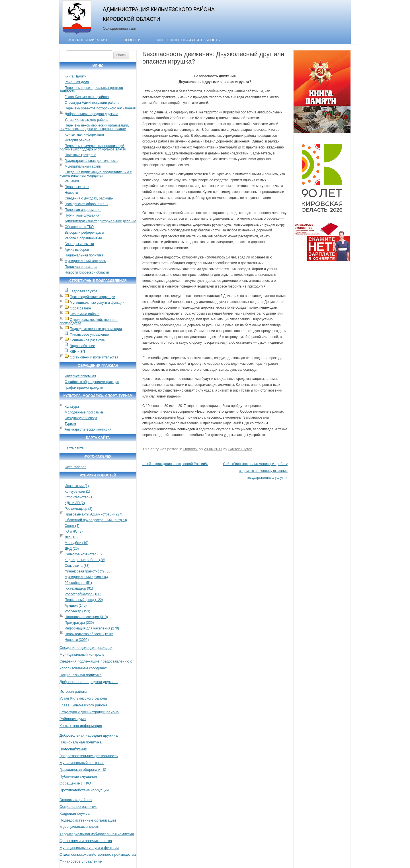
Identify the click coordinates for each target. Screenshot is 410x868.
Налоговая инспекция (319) (86, 617)
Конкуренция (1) (77, 492)
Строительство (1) (79, 497)
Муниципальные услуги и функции (97, 303)
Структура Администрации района (92, 103)
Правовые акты (77, 187)
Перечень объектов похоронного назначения (100, 108)
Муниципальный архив (83, 166)
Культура (72, 407)
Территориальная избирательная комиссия (97, 834)
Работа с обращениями (83, 238)
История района (77, 140)
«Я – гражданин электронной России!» (175, 464)
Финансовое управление (89, 335)
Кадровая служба (84, 291)
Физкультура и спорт (81, 418)
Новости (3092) (77, 640)
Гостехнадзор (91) (79, 588)
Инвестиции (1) (77, 486)
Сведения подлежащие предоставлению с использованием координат (96, 174)
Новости (132, 40)
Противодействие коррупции (93, 297)
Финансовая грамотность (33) (88, 571)
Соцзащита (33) (77, 566)
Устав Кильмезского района (87, 120)
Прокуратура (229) (79, 623)
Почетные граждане (80, 155)
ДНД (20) (72, 549)
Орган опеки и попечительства (94, 357)
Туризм (70, 424)
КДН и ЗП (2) (75, 503)
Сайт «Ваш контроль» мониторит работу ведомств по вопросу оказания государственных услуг (255, 471)
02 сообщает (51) (78, 583)
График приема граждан (84, 388)
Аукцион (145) (76, 606)
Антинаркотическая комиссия (88, 429)
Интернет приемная (80, 376)
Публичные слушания (82, 215)
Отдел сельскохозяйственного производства (89, 321)
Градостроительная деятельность (92, 161)
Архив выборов (77, 250)
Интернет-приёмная (87, 40)
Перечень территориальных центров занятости (91, 89)
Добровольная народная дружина (91, 114)
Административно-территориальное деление (100, 221)
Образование (80, 308)
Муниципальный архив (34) (86, 577)
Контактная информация (84, 135)
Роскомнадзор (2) (78, 509)
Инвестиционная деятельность (189, 40)
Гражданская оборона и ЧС (86, 204)
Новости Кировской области (87, 272)
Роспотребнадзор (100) (83, 594)
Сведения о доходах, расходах (89, 198)
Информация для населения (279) (92, 628)
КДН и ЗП (77, 352)
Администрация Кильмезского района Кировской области (159, 14)
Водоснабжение (82, 346)
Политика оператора (81, 267)
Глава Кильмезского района (87, 97)
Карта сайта (74, 448)
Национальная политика (84, 255)
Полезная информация (83, 210)
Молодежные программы (85, 412)
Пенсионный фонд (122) (84, 600)
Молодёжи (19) (76, 543)
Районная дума (77, 82)
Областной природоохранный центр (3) (96, 520)
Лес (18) (71, 537)
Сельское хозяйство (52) (84, 554)
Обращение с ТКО (79, 227)
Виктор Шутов (240, 449)
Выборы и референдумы (84, 233)
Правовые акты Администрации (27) (94, 514)
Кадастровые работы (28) (85, 560)
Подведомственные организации (96, 329)
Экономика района (85, 314)
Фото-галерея (75, 467)
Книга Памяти (76, 76)
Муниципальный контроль (85, 261)
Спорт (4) (72, 526)
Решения (72, 181)
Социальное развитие (87, 340)
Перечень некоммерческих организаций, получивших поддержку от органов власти (94, 127)
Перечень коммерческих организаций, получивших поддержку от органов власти (93, 148)
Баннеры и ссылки (79, 244)
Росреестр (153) (77, 611)
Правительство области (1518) (89, 634)
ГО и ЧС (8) (74, 531)
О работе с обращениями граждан (92, 382)
